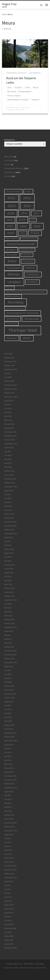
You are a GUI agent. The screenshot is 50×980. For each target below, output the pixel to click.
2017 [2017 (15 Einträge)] (37, 213)
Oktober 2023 (9, 440)
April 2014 (8, 760)
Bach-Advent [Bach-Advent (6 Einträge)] (12, 239)
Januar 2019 (9, 592)
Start (4, 14)
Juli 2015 (8, 706)
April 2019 (8, 581)
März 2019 (8, 584)
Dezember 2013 (10, 776)
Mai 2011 (8, 893)
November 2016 (10, 655)
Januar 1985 (9, 944)
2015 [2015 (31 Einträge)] (11, 213)
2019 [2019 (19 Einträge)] (22, 220)
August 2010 (9, 913)
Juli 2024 (8, 405)
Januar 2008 (9, 936)
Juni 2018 (8, 604)
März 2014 (8, 764)
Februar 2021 (9, 549)
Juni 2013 (8, 799)
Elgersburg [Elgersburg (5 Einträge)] (27, 255)
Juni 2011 (8, 889)
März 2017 (8, 643)
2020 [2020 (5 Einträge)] (33, 220)
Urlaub (8, 176)
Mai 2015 (8, 713)
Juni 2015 (8, 709)
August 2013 (9, 792)
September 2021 (11, 534)
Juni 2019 (8, 577)
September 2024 (11, 397)
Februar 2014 (9, 768)
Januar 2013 (9, 819)
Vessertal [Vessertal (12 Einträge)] (12, 338)
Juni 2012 (8, 842)
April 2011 (8, 897)
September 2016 (11, 663)
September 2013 (11, 788)
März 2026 (8, 354)
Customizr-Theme (40, 968)
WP (16, 968)
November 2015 (10, 694)
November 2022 (10, 479)
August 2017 (9, 631)
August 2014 (9, 745)
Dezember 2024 (10, 385)
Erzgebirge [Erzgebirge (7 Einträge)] (28, 261)
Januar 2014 (9, 772)
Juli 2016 (8, 670)
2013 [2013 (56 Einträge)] (12, 206)
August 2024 (9, 401)
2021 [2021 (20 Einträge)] (10, 226)
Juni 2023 (8, 455)
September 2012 (11, 831)
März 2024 (8, 420)
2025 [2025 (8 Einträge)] (23, 233)
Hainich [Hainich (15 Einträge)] (30, 268)
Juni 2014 (8, 752)
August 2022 (9, 491)
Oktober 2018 (9, 596)
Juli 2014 (8, 749)
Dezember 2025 (10, 362)
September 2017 (11, 627)
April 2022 (8, 506)
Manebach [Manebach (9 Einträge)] (32, 282)
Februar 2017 (9, 647)
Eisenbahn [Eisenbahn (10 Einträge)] (12, 255)
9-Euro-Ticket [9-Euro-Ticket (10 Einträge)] (13, 192)
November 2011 (10, 870)
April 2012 (8, 850)
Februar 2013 (9, 815)
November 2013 (10, 780)
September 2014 (11, 741)
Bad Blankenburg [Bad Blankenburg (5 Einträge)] (29, 239)
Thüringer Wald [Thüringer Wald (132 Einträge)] (23, 330)
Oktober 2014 (9, 737)
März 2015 (8, 721)
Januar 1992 (9, 940)
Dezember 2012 (10, 823)
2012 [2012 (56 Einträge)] (27, 198)
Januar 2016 (9, 690)
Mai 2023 (8, 459)
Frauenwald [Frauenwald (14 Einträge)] (13, 268)
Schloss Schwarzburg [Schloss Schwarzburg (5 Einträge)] (15, 308)
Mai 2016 (8, 678)
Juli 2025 (8, 373)
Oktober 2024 (9, 393)
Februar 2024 (9, 424)
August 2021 (9, 538)
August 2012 (9, 835)
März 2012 (8, 854)
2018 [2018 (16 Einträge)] (10, 220)
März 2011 (8, 901)
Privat (7, 165)
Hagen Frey (17, 964)
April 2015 (8, 717)
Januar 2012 (9, 862)
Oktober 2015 (9, 698)
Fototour (9, 161)
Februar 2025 (9, 381)
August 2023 (9, 448)
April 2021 (8, 545)
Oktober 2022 (9, 483)
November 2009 (10, 928)
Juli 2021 (8, 541)
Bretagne (9, 157)
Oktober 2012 (9, 827)
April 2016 (8, 682)
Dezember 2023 (10, 432)
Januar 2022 (9, 518)
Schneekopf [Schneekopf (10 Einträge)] (13, 319)
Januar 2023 (9, 475)
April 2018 (8, 612)
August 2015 (9, 702)
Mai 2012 (8, 846)
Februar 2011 (9, 905)
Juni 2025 (8, 377)
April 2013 (8, 807)
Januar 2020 (9, 569)
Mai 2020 (8, 561)
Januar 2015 (9, 729)
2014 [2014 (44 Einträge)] (27, 206)
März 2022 (8, 510)
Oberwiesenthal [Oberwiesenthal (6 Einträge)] (13, 296)
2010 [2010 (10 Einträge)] (28, 192)
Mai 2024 (8, 412)
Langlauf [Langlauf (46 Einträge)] (14, 282)
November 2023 (10, 436)
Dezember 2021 (10, 522)
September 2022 (11, 487)
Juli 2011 (8, 885)
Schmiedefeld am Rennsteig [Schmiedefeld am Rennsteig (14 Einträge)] (23, 313)
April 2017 (8, 639)
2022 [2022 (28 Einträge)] (23, 226)
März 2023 (8, 467)
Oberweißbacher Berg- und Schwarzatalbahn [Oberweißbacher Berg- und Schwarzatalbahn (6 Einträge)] (26, 292)
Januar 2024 (9, 428)
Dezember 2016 (10, 651)
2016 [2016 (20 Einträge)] (24, 213)
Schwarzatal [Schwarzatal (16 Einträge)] (32, 319)
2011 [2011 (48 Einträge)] (12, 198)
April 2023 (8, 463)
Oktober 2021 (9, 530)
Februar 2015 (9, 725)
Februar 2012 (9, 858)
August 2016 (9, 666)
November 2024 (10, 389)
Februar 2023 (9, 471)
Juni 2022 (8, 498)
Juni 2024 (8, 409)
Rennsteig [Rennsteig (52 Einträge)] (16, 302)
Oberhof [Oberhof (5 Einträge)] (9, 288)
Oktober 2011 (9, 874)
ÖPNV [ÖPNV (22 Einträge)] (27, 338)
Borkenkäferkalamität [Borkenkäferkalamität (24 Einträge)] (21, 244)
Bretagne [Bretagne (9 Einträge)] (11, 250)
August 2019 (9, 573)
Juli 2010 (8, 917)
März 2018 (8, 616)
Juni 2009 (8, 932)
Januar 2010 (9, 924)
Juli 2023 (8, 452)
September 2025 (11, 369)
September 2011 (11, 878)
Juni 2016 (8, 674)
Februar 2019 (9, 588)
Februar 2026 (9, 358)
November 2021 (10, 526)
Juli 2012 (8, 838)
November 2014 (10, 733)
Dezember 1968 (10, 948)
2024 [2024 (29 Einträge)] (11, 233)
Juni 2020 (8, 557)
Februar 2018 (9, 620)
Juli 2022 (8, 495)
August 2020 (9, 553)
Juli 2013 (8, 795)
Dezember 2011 (10, 866)
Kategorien (10, 140)
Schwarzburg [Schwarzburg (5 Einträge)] (11, 324)
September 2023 (11, 444)
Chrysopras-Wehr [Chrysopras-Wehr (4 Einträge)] (27, 250)
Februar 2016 (9, 686)
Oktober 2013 (9, 784)
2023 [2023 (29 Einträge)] (37, 226)
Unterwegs (10, 172)
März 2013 (8, 811)
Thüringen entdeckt (14, 168)
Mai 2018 (8, 608)
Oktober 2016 (9, 659)
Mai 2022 (8, 502)
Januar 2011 (9, 909)
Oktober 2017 (9, 624)
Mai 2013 (8, 803)
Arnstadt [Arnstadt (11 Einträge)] (35, 233)
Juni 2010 (8, 921)
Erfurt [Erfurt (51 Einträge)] (12, 261)
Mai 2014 (8, 756)
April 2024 (8, 416)
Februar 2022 (9, 514)
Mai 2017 (8, 635)
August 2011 (9, 881)
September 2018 (11, 600)
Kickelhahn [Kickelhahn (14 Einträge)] (33, 274)
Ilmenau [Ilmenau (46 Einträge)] (14, 274)
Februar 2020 (9, 565)
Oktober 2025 (9, 366)
